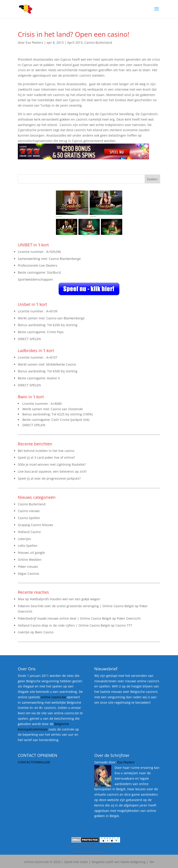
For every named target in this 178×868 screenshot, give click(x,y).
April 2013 (75, 42)
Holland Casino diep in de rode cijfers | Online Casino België (64, 625)
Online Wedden (30, 560)
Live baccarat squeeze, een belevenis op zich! (52, 471)
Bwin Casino (44, 632)
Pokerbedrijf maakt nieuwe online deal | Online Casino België (65, 618)
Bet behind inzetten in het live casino (46, 451)
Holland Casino (29, 532)
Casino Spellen (29, 518)
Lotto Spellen (28, 546)
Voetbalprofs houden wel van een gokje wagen (65, 599)
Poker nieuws (28, 567)
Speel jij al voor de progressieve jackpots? (49, 478)
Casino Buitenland (98, 42)
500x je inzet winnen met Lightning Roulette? (52, 464)
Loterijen (24, 539)
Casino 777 (124, 625)
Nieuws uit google (31, 553)
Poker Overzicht (129, 618)
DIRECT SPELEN (29, 339)
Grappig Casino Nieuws (36, 525)
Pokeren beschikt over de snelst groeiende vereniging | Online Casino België (76, 606)
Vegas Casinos (29, 574)
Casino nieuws (29, 511)
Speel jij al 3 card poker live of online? (46, 457)
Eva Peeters (34, 42)
